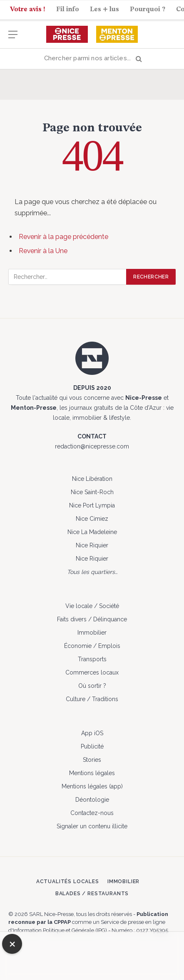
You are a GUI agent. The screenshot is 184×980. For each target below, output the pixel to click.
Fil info (68, 10)
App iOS (92, 733)
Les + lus (104, 10)
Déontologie (92, 800)
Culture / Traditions (92, 699)
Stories (92, 760)
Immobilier (92, 633)
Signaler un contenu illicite (92, 826)
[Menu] (13, 38)
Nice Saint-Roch (92, 492)
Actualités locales (68, 882)
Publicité (92, 746)
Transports (92, 659)
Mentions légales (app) (92, 786)
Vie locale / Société (92, 606)
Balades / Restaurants (92, 894)
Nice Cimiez (92, 519)
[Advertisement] (92, 955)
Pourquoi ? (148, 10)
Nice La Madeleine (92, 532)
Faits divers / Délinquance (92, 619)
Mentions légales (92, 773)
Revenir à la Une (43, 251)
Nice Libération (92, 479)
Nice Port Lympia (92, 505)
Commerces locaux (92, 672)
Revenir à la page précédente (63, 237)
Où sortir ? (92, 686)
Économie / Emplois (92, 646)
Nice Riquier (92, 545)
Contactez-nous (92, 813)
